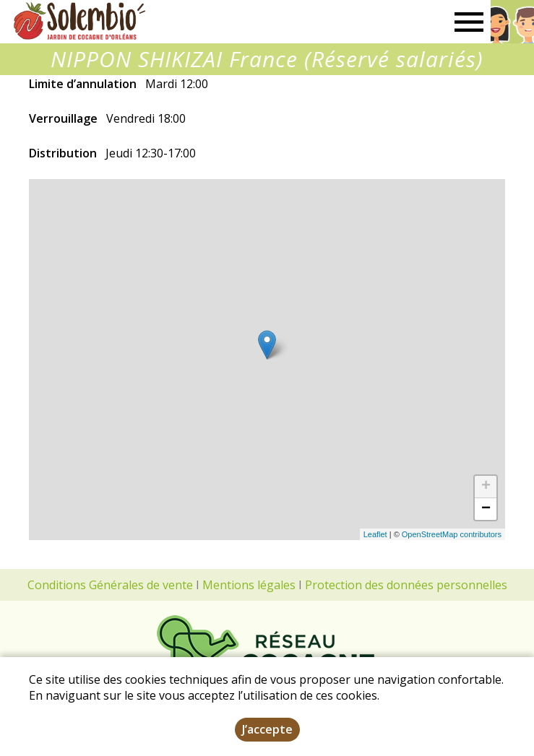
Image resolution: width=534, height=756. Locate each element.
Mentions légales (249, 585)
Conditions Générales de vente (110, 585)
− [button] (486, 509)
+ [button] (486, 487)
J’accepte (267, 729)
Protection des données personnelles (406, 585)
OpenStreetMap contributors (452, 534)
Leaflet (375, 534)
